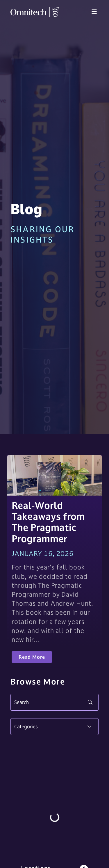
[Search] (54, 702)
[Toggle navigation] (94, 12)
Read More (32, 657)
